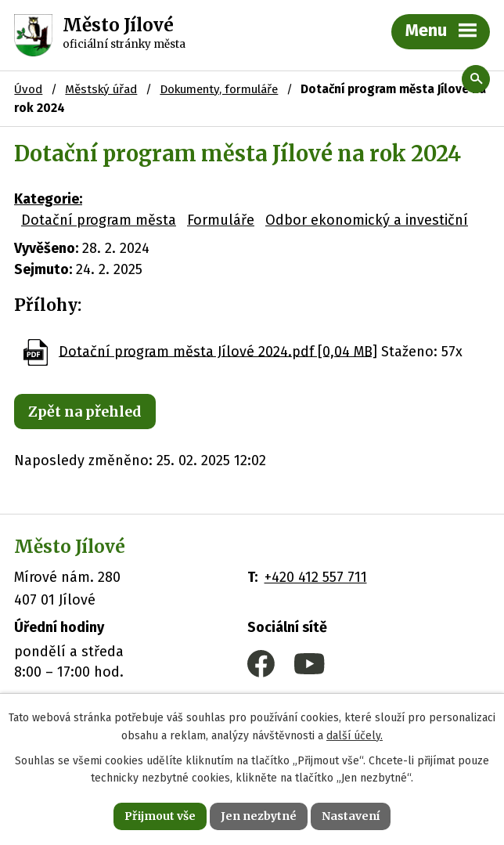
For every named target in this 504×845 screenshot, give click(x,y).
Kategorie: (48, 199)
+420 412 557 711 (316, 577)
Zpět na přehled (85, 412)
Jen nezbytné (259, 816)
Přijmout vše (160, 816)
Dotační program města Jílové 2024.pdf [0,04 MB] (218, 351)
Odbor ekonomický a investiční (367, 220)
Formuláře (221, 220)
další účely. (355, 736)
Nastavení (351, 816)
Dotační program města (99, 220)
